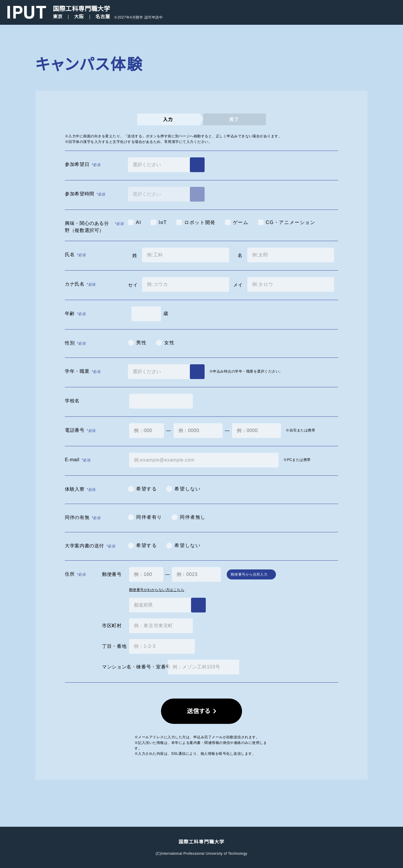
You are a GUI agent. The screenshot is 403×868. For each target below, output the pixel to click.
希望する (147, 489)
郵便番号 (112, 574)
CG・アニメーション (291, 222)
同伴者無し (193, 517)
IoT (163, 222)
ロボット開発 (200, 222)
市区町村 (112, 626)
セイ (133, 285)
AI (139, 222)
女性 (169, 343)
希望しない (187, 489)
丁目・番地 (113, 646)
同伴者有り (149, 517)
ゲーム (241, 222)
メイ (238, 285)
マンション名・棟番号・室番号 (133, 667)
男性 (141, 343)
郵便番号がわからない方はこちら (157, 590)
